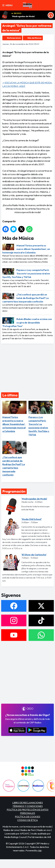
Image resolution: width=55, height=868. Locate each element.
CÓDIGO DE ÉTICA (28, 820)
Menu (7, 5)
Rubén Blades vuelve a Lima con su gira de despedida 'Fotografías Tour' (27, 323)
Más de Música (34, 38)
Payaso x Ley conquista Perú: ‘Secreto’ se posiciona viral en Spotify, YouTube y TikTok (26, 274)
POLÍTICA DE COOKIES (28, 817)
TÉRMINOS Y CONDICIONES (28, 806)
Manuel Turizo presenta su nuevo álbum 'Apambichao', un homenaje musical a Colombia (26, 249)
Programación (14, 491)
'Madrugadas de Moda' (23, 16)
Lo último (10, 395)
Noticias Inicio (14, 38)
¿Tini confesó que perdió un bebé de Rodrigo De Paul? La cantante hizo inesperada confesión (25, 298)
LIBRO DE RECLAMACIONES (28, 803)
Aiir (40, 850)
